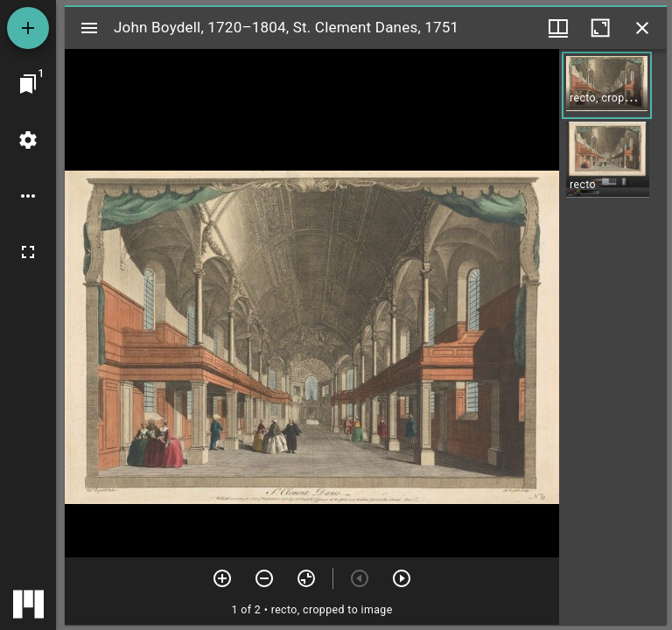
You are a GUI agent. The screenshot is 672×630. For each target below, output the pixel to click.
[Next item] (402, 578)
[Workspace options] (28, 196)
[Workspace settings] (28, 140)
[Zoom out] (264, 578)
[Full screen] (28, 252)
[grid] (613, 337)
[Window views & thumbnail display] (558, 28)
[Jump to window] (28, 84)
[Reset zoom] (306, 578)
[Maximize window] (600, 28)
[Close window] (642, 28)
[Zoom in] (222, 578)
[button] (607, 85)
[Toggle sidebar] (89, 28)
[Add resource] (28, 28)
